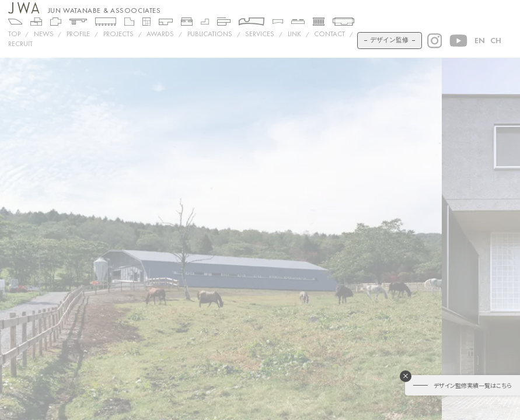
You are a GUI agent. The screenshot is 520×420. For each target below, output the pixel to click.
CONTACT (329, 34)
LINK (294, 34)
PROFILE (78, 34)
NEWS (44, 34)
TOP (14, 34)
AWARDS (160, 34)
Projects (118, 34)
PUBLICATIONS (210, 34)
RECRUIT (20, 44)
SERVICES (260, 34)
